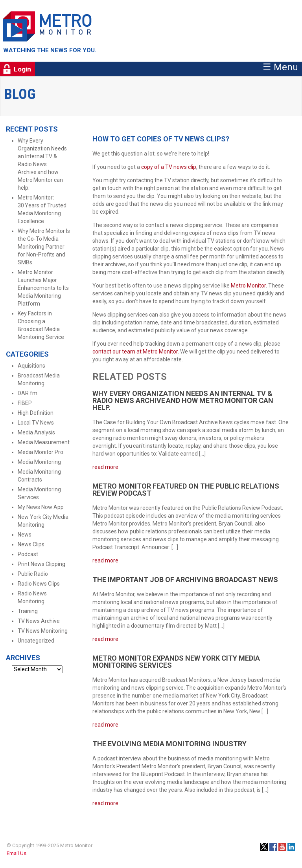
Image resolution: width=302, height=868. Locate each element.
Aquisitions (31, 366)
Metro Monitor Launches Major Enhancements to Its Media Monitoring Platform (43, 288)
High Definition (36, 413)
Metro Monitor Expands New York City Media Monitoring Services (176, 662)
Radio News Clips (39, 584)
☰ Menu (280, 67)
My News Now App (41, 507)
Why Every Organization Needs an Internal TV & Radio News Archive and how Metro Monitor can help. (42, 164)
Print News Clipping (41, 564)
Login (22, 69)
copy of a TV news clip (169, 167)
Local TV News (36, 423)
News (25, 535)
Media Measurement (44, 442)
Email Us (17, 853)
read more (105, 467)
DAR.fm (28, 393)
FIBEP (25, 403)
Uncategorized (36, 641)
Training (28, 611)
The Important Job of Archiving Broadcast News (185, 580)
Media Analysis (36, 432)
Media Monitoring (39, 462)
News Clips (31, 544)
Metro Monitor (248, 286)
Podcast (28, 554)
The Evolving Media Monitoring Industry (169, 744)
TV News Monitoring (43, 631)
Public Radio (33, 574)
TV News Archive (39, 621)
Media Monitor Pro (41, 452)
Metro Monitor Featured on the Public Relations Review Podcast (186, 490)
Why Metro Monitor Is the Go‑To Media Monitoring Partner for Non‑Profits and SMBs (44, 247)
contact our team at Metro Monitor (135, 352)
